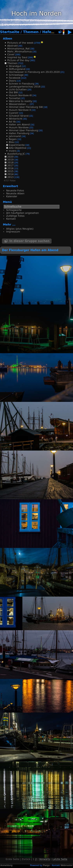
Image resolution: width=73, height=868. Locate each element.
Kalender (12, 196)
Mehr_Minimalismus (19, 51)
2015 (10, 171)
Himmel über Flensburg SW (26, 107)
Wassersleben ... (19, 104)
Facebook (15, 78)
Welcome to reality (20, 101)
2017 (10, 165)
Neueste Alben (15, 193)
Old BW (13, 92)
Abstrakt (12, 46)
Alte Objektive (18, 148)
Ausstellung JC (16, 154)
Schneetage (16, 75)
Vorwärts (45, 859)
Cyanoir (14, 113)
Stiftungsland (17, 69)
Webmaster (67, 865)
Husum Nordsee (19, 127)
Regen (13, 139)
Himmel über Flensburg (23, 130)
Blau (11, 142)
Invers (13, 151)
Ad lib (12, 122)
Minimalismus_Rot (18, 49)
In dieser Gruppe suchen (29, 241)
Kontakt (11, 219)
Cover (11, 54)
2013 (10, 177)
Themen (31, 32)
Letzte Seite (60, 859)
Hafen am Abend (19, 125)
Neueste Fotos (15, 191)
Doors (12, 81)
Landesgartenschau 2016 (25, 87)
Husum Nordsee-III (20, 95)
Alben (8, 38)
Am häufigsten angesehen (23, 213)
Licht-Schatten (18, 89)
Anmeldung (6, 865)
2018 (10, 162)
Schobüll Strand (19, 116)
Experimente (17, 145)
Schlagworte (14, 210)
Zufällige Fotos (15, 216)
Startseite (10, 32)
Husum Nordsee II (20, 110)
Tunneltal (14, 98)
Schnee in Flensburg (21, 84)
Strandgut (15, 66)
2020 (10, 157)
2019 (10, 160)
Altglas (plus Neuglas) (20, 229)
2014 (10, 174)
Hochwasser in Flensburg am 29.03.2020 (34, 72)
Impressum (13, 232)
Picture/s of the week (20, 43)
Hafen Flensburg (19, 133)
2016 (10, 168)
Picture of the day (18, 60)
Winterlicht (15, 119)
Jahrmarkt (15, 136)
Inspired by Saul (17, 57)
